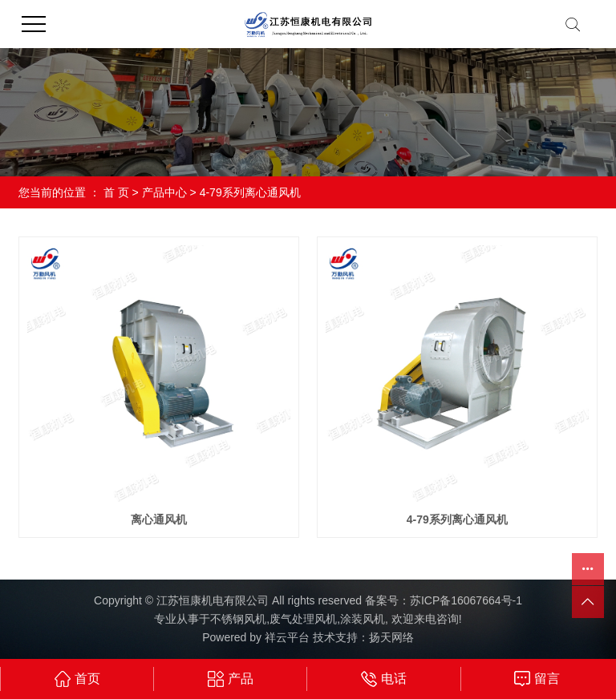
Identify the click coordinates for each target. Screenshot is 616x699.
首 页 (116, 192)
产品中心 (164, 192)
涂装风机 (363, 619)
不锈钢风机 (238, 619)
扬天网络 (391, 637)
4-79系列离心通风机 (250, 192)
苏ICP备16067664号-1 (466, 600)
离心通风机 (159, 519)
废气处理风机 (303, 619)
